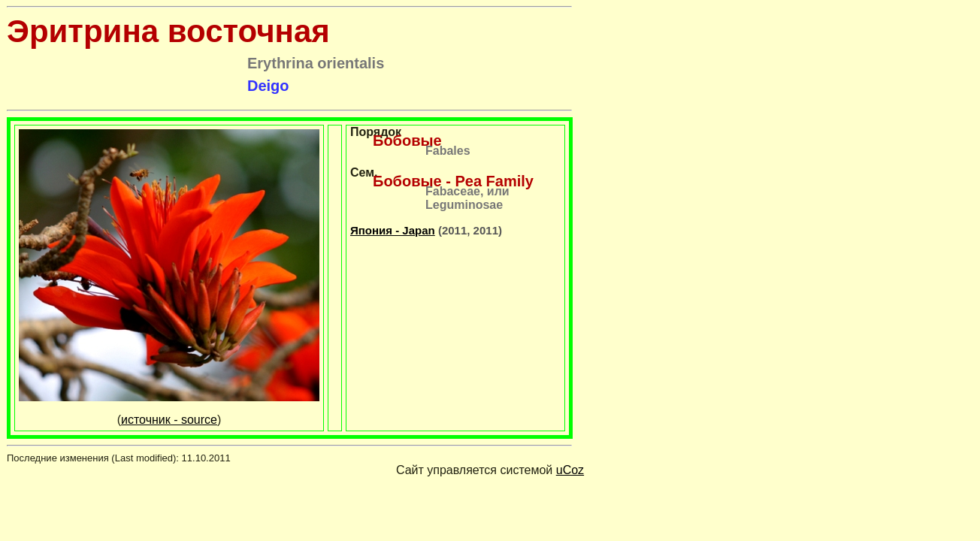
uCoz (570, 470)
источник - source (169, 420)
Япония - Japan (393, 230)
